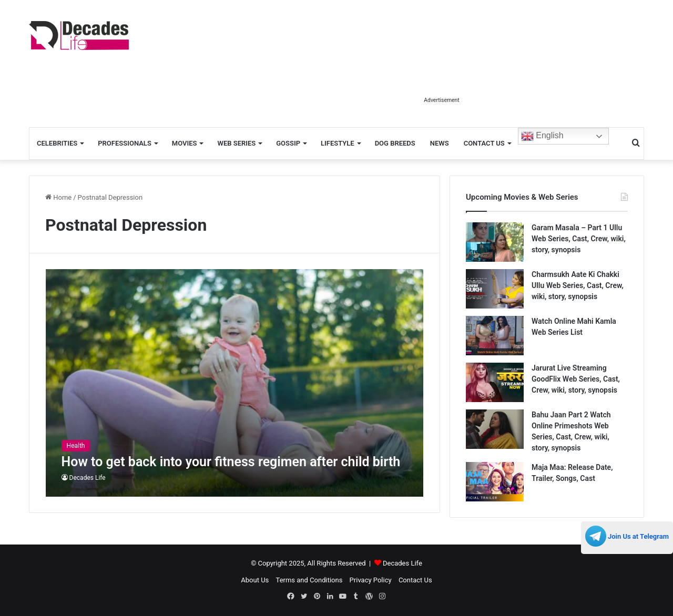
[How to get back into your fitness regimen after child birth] (235, 383)
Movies (185, 143)
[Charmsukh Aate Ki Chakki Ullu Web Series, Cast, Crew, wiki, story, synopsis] (495, 289)
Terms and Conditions (309, 580)
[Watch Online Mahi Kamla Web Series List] (495, 336)
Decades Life (88, 478)
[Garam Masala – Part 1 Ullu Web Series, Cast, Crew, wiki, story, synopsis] (495, 242)
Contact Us (484, 143)
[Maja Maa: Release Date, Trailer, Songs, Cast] (495, 482)
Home (58, 197)
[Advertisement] (442, 67)
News (440, 143)
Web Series (236, 143)
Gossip (288, 143)
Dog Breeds (395, 143)
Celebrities (57, 143)
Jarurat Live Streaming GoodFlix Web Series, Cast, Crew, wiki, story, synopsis (576, 379)
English (542, 136)
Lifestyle (338, 143)
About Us (255, 580)
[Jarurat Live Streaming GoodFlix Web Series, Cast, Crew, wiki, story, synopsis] (495, 382)
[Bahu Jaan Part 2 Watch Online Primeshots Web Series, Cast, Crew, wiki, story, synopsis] (495, 429)
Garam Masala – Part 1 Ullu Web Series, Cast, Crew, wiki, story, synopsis (579, 239)
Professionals (125, 143)
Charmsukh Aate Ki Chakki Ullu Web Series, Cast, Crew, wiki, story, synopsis (578, 285)
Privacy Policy (371, 580)
